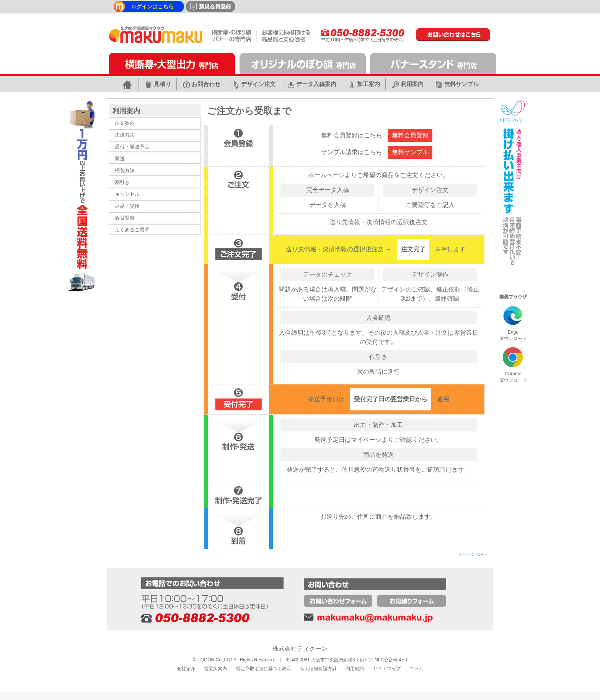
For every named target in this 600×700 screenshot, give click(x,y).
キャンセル (127, 194)
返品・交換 (127, 206)
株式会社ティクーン (300, 649)
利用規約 (355, 669)
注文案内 (125, 123)
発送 (120, 159)
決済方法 (125, 135)
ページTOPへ (474, 554)
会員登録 (125, 218)
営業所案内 (215, 669)
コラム (416, 669)
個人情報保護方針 (318, 669)
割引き (122, 182)
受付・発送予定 (132, 147)
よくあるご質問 (132, 230)
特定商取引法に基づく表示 (264, 669)
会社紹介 (186, 669)
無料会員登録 (410, 135)
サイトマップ (387, 669)
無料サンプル (410, 152)
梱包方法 (125, 170)
